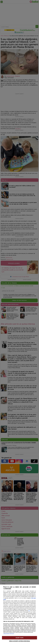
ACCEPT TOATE (20, 638)
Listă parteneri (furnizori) (9, 634)
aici (29, 611)
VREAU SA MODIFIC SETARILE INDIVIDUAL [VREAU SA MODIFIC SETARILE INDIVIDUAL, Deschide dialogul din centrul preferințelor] (20, 641)
